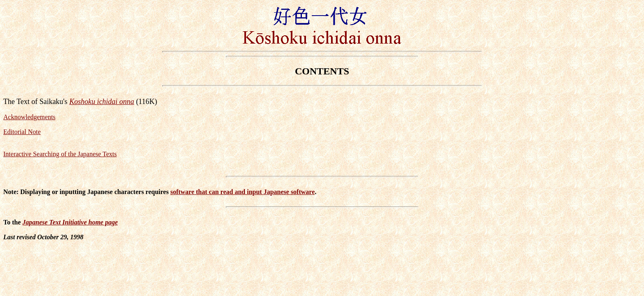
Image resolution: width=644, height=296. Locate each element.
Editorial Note (22, 132)
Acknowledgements (29, 117)
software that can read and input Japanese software (243, 192)
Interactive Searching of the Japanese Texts (60, 154)
